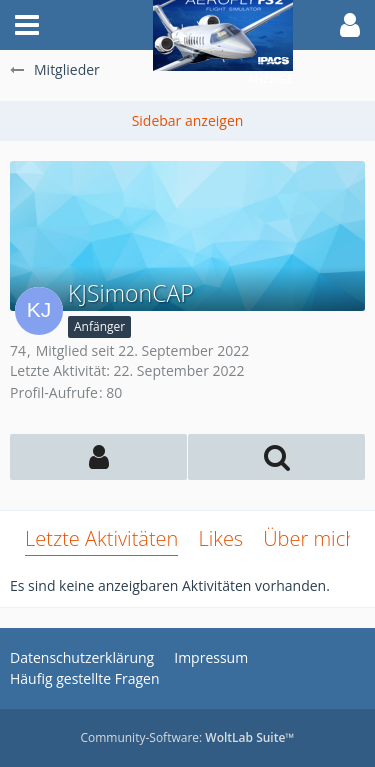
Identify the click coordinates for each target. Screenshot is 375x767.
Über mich (310, 538)
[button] (27, 25)
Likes (220, 538)
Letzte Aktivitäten (101, 538)
